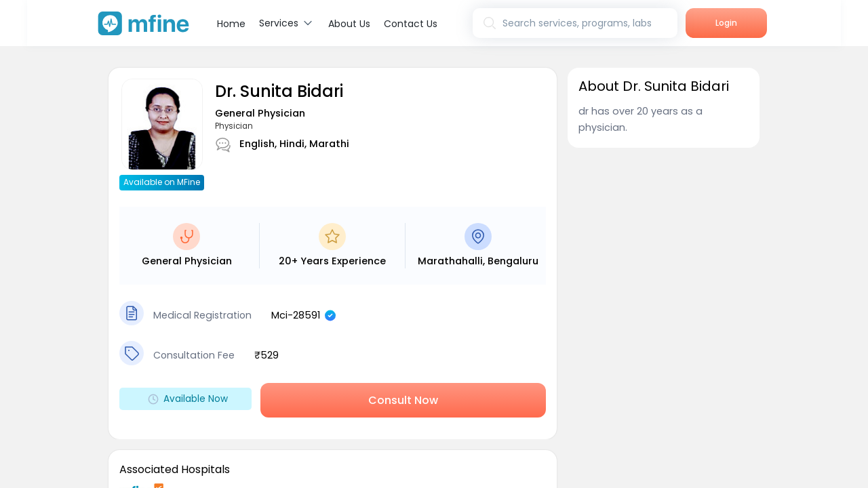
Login (726, 23)
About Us (349, 24)
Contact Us (411, 24)
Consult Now (403, 400)
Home (231, 24)
